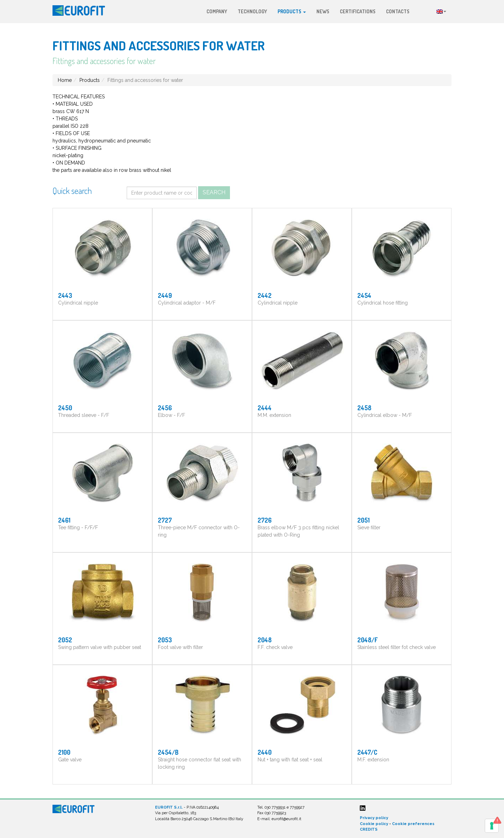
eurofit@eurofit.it (286, 819)
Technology (252, 11)
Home (65, 80)
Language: (441, 12)
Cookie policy (374, 824)
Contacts (398, 11)
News (323, 11)
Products (292, 11)
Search (214, 192)
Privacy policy (374, 818)
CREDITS (369, 829)
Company (217, 11)
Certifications (358, 11)
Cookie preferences (413, 824)
